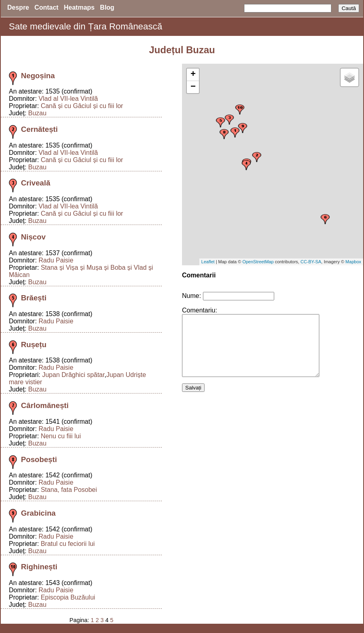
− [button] (193, 87)
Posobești (39, 459)
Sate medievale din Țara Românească (86, 26)
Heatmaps (79, 7)
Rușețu (34, 345)
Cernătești (39, 129)
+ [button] (193, 75)
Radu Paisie (56, 260)
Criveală (36, 183)
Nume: (191, 296)
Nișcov (33, 237)
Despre (18, 7)
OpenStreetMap (258, 262)
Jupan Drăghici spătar (73, 375)
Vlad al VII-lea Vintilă (68, 99)
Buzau (37, 113)
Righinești (39, 567)
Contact (47, 7)
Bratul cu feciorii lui (68, 544)
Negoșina (38, 76)
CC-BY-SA (311, 262)
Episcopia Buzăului (68, 597)
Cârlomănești (45, 405)
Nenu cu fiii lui (61, 436)
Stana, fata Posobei (69, 490)
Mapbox (353, 262)
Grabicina (38, 513)
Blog (107, 7)
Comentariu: (200, 310)
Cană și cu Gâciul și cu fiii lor (82, 106)
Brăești (34, 298)
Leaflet (208, 262)
